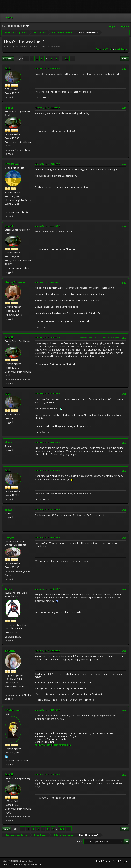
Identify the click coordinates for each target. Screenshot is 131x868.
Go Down (8, 59)
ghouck (10, 651)
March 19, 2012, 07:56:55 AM (47, 470)
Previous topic (104, 49)
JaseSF (9, 108)
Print (125, 59)
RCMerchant (13, 710)
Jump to (79, 841)
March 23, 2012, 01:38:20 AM (47, 651)
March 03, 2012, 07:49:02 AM (47, 68)
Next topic (121, 49)
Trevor (10, 538)
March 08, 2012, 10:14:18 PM (47, 337)
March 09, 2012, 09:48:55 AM (47, 442)
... (60, 59)
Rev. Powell (13, 164)
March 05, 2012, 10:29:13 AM (47, 164)
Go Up (6, 829)
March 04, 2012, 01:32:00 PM (47, 108)
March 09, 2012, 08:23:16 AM (47, 393)
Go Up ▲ (124, 861)
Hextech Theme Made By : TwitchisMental (22, 865)
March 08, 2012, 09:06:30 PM (47, 282)
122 (65, 59)
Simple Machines (26, 861)
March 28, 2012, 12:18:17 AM (47, 774)
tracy (9, 589)
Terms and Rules (110, 861)
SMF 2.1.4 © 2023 (11, 861)
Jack (8, 68)
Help (98, 861)
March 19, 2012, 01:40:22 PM (47, 589)
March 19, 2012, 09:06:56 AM (47, 538)
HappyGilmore (15, 282)
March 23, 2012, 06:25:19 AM (47, 710)
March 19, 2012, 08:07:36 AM (47, 510)
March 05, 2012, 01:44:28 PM (47, 226)
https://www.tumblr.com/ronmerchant (53, 745)
